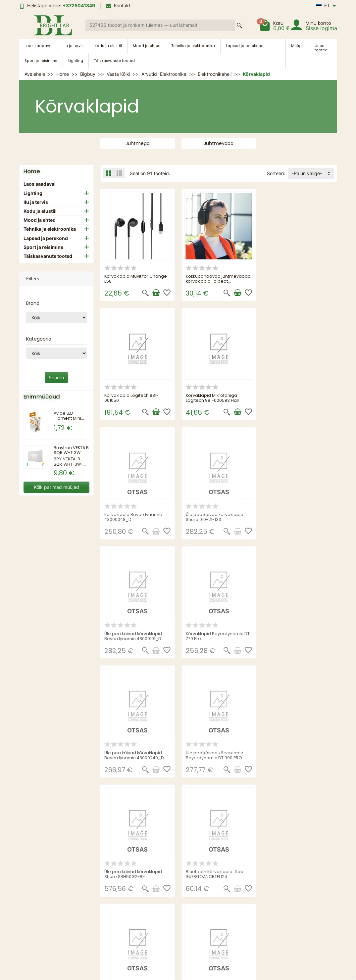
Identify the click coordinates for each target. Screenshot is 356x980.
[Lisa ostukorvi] (156, 293)
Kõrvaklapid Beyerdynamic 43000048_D (215, 397)
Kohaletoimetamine (116, 900)
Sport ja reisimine (41, 61)
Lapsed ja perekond (245, 46)
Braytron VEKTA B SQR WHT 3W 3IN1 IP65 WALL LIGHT (71, 455)
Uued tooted (321, 48)
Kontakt (118, 5)
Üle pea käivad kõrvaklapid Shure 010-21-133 (296, 397)
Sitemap (104, 908)
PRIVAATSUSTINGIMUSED (124, 891)
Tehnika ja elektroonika (193, 46)
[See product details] (237, 412)
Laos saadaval (39, 46)
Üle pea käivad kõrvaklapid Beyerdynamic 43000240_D (297, 516)
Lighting (76, 61)
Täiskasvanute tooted (114, 61)
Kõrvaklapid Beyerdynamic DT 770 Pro (218, 516)
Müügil (297, 46)
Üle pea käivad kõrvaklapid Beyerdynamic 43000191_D (133, 516)
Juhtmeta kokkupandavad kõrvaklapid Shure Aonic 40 (133, 754)
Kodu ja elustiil (108, 46)
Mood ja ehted (147, 46)
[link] (51, 948)
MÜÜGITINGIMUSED (117, 883)
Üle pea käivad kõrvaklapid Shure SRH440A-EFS (296, 754)
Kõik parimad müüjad (56, 487)
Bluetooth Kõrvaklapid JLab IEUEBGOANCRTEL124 (296, 635)
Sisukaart (233, 883)
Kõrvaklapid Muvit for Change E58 (136, 278)
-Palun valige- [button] (307, 173)
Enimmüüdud (173, 900)
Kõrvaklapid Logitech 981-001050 (294, 278)
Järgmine (323, 791)
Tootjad (167, 908)
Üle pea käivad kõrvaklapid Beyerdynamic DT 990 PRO (133, 635)
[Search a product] (160, 25)
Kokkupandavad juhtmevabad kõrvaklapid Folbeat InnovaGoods (218, 281)
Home (32, 171)
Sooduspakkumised (180, 883)
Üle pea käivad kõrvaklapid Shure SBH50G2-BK (215, 635)
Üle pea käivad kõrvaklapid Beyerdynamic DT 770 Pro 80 (216, 754)
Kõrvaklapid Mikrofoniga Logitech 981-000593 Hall (131, 397)
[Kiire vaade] (145, 293)
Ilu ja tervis (74, 46)
